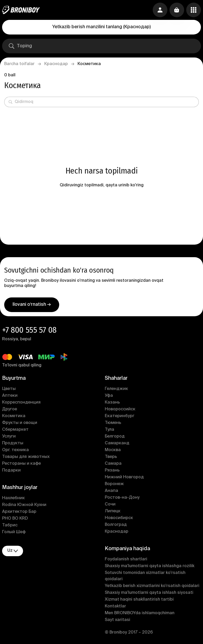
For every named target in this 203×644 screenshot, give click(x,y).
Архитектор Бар (19, 512)
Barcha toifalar (19, 64)
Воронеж (114, 484)
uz (13, 551)
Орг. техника (15, 450)
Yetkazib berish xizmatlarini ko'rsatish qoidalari (152, 586)
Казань (112, 402)
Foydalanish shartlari (126, 559)
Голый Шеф (14, 532)
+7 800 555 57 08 (29, 330)
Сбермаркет (15, 430)
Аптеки (10, 396)
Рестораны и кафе (21, 464)
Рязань (112, 470)
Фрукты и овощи (20, 423)
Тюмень (113, 423)
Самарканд (117, 443)
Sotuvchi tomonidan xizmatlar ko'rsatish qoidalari (145, 576)
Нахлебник (13, 498)
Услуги (9, 436)
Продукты (13, 443)
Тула (109, 430)
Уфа (109, 396)
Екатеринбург (120, 416)
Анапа (111, 491)
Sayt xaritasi (117, 620)
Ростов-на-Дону (122, 498)
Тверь (111, 457)
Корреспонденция (21, 402)
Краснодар (56, 64)
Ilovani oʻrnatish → (32, 304)
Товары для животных (26, 457)
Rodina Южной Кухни (24, 505)
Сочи (110, 504)
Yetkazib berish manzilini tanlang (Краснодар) (102, 27)
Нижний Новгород (124, 477)
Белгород (115, 436)
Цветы (9, 389)
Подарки (11, 470)
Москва (113, 450)
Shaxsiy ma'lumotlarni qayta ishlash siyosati (149, 593)
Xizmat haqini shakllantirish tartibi (139, 600)
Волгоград (116, 525)
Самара (113, 464)
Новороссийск (120, 409)
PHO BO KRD (15, 519)
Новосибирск (119, 518)
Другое (10, 409)
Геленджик (116, 389)
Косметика (14, 416)
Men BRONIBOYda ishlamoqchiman (140, 613)
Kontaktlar (115, 606)
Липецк (113, 511)
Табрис (10, 525)
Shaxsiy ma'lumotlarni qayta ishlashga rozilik (150, 566)
